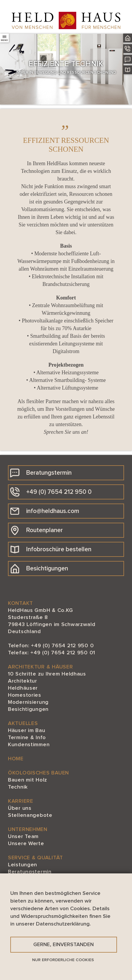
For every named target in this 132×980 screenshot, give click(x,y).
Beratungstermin (41, 473)
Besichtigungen (39, 569)
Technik (18, 787)
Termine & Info (27, 738)
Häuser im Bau (27, 731)
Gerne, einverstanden (63, 945)
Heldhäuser (23, 688)
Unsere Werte (26, 844)
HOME (16, 759)
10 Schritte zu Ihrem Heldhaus (47, 674)
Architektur (23, 681)
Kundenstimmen (29, 745)
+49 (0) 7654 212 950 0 (51, 492)
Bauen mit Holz (28, 780)
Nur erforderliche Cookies (63, 960)
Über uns (20, 808)
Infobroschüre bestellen (51, 549)
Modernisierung (28, 702)
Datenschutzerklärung (63, 924)
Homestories (25, 695)
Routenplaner (36, 530)
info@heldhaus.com (45, 511)
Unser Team (23, 837)
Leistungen (23, 865)
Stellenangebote (30, 815)
